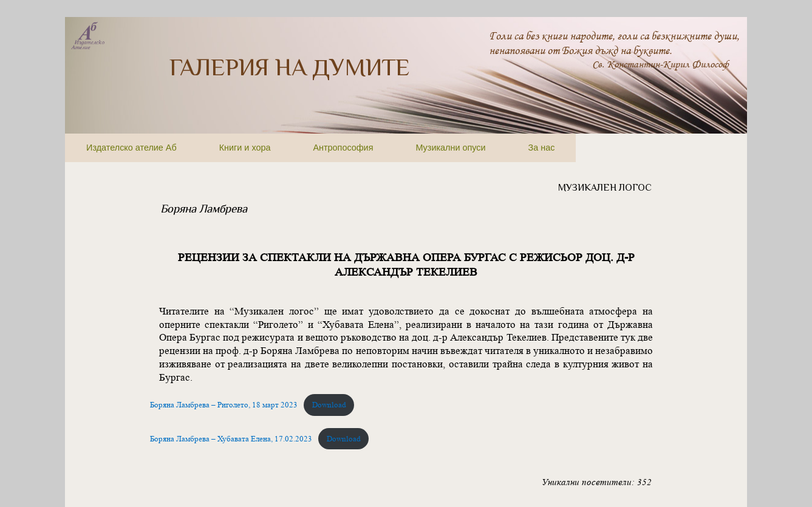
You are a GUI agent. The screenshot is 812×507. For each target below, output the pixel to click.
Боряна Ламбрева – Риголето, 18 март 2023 (224, 405)
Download (329, 405)
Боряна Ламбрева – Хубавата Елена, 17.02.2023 (231, 439)
